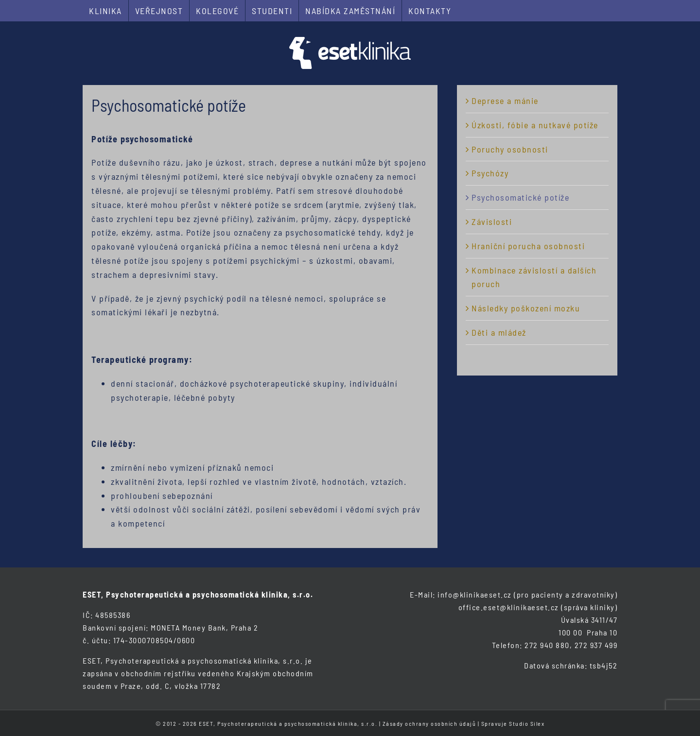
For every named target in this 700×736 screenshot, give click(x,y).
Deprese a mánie (505, 101)
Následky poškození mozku (526, 308)
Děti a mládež (499, 332)
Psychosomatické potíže (520, 197)
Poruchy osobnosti (510, 149)
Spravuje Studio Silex (513, 723)
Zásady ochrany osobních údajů (429, 723)
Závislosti (492, 222)
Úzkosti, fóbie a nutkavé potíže (535, 125)
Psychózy (490, 173)
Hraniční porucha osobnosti (528, 246)
